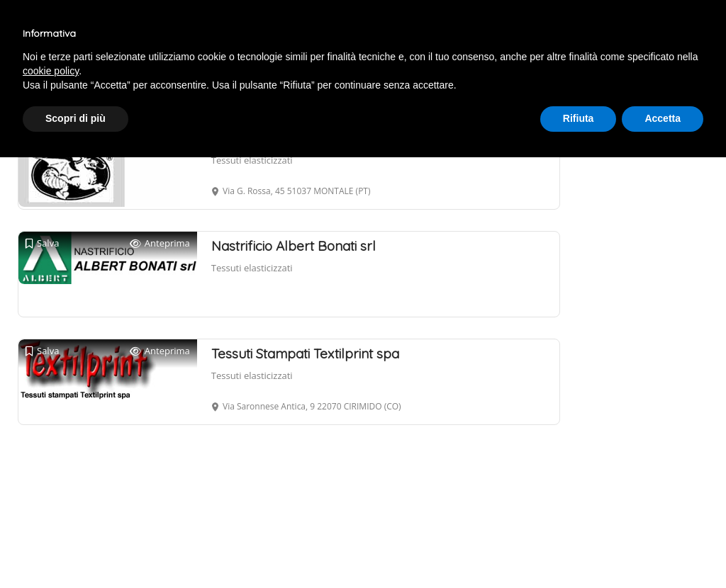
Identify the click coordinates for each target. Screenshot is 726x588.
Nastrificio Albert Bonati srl (294, 246)
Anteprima (160, 243)
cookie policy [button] (51, 71)
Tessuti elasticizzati (252, 160)
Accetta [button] (663, 118)
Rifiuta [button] (579, 118)
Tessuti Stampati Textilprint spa (305, 354)
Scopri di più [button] (76, 118)
